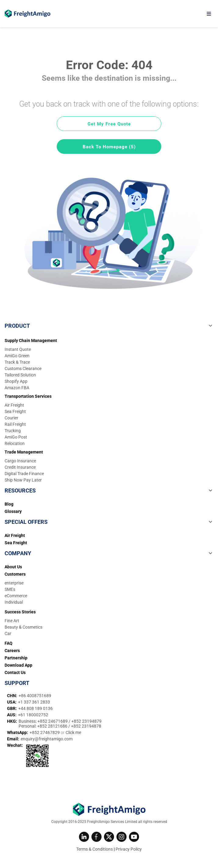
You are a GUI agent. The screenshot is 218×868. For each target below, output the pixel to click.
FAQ (9, 643)
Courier (11, 418)
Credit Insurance (20, 467)
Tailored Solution (20, 375)
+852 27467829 (45, 732)
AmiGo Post (16, 437)
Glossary (13, 511)
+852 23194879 (86, 721)
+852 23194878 (86, 726)
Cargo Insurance (20, 461)
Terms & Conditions (95, 849)
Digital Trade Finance (24, 474)
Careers (12, 651)
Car (8, 633)
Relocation (15, 443)
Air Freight (14, 405)
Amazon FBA (17, 388)
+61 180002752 (33, 715)
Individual (14, 602)
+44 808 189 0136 (36, 708)
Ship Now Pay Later (23, 480)
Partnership (16, 658)
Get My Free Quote (109, 124)
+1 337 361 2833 (34, 702)
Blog (9, 504)
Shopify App (16, 381)
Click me (73, 732)
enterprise (14, 583)
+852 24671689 (53, 721)
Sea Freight (15, 411)
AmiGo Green (17, 356)
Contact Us (15, 672)
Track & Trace (17, 362)
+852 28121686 (53, 726)
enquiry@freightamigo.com (47, 739)
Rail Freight (15, 424)
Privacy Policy (129, 849)
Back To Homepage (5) (109, 147)
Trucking (13, 431)
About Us (13, 567)
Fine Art (12, 621)
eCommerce (16, 596)
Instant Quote (18, 349)
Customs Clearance (23, 369)
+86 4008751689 (35, 696)
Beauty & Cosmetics (23, 627)
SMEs (10, 589)
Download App (18, 665)
